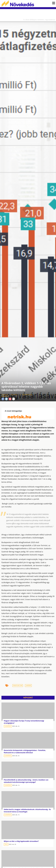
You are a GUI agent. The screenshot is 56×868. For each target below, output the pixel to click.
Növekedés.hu (20, 4)
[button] (54, 3)
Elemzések (8, 727)
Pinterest (10, 400)
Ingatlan (5, 395)
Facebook (3, 400)
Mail (14, 400)
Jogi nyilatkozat (50, 20)
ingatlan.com (18, 686)
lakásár (28, 686)
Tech (6, 845)
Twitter (6, 400)
